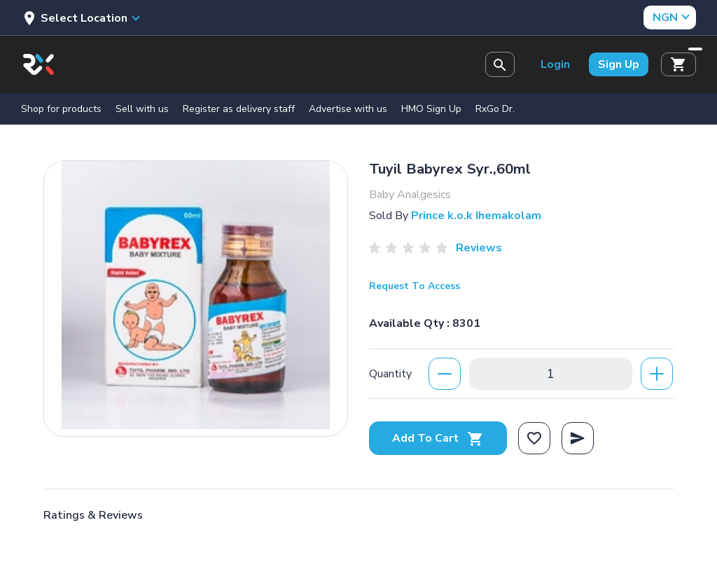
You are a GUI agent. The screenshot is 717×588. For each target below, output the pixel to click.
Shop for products (61, 109)
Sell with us (142, 109)
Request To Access (415, 286)
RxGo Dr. (495, 109)
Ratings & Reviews (93, 515)
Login (555, 64)
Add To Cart (438, 438)
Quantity (390, 374)
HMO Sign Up (431, 109)
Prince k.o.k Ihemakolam (476, 216)
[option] (196, 295)
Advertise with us (348, 109)
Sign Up (619, 64)
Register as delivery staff (239, 109)
